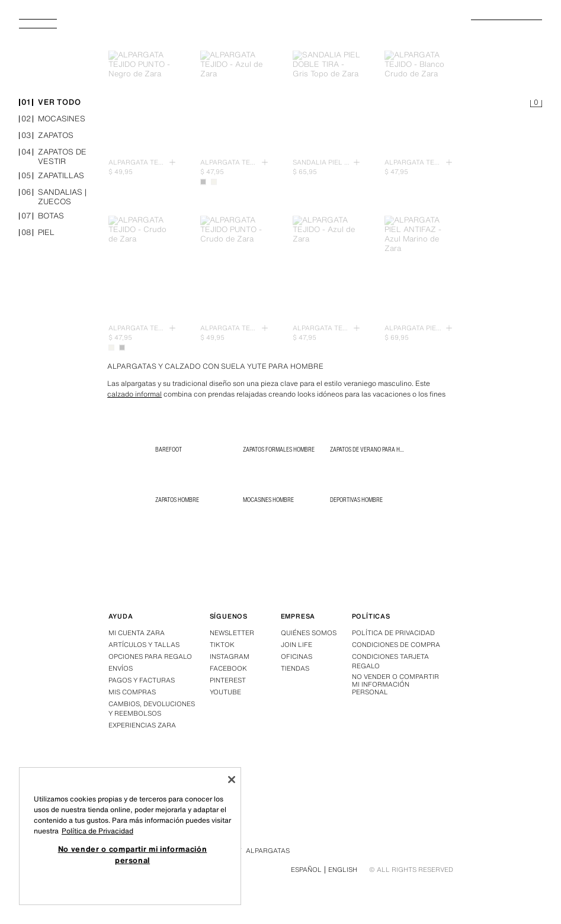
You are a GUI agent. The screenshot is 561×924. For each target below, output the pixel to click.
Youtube (225, 692)
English (343, 870)
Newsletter (232, 633)
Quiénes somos (309, 633)
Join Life (296, 645)
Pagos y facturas (142, 680)
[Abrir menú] (43, 27)
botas (41, 217)
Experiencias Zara (142, 725)
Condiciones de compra (396, 645)
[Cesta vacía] (536, 104)
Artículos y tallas (144, 645)
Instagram (230, 656)
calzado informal (134, 394)
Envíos (121, 668)
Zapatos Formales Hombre (279, 449)
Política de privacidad (393, 633)
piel (37, 234)
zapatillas (52, 177)
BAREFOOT (169, 449)
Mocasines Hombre (268, 500)
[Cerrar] (232, 780)
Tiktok (222, 645)
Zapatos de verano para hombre (374, 449)
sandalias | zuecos (53, 198)
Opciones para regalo (150, 656)
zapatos (46, 136)
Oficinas (296, 656)
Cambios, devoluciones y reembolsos (152, 709)
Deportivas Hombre (356, 500)
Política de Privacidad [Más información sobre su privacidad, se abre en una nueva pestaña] (97, 831)
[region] (130, 836)
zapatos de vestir (53, 157)
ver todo (50, 103)
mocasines (52, 120)
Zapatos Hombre (177, 500)
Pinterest (228, 680)
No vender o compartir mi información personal (395, 685)
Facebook (228, 668)
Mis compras (132, 692)
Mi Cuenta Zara (137, 633)
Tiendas (295, 668)
